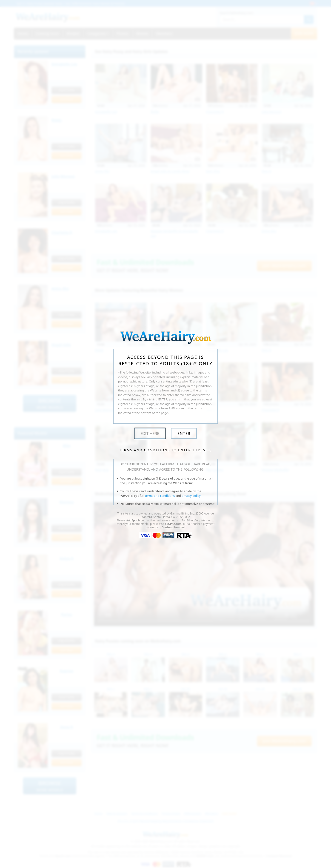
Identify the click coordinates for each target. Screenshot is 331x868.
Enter (184, 433)
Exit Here (150, 433)
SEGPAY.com (173, 524)
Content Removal (173, 527)
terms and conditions (160, 496)
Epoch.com (139, 520)
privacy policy (191, 496)
